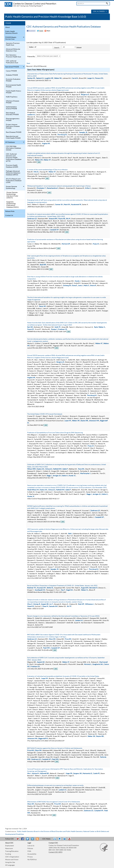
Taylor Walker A (99, 327)
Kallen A (65, 476)
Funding (8, 854)
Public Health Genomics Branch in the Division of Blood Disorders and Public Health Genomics (50, 832)
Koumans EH (41, 588)
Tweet (28, 840)
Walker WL (58, 78)
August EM (85, 588)
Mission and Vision (12, 860)
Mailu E (86, 286)
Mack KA (67, 205)
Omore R (93, 286)
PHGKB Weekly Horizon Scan (11, 38)
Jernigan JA (57, 476)
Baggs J (49, 476)
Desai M (45, 606)
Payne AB (62, 219)
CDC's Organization (12, 857)
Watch (60, 840)
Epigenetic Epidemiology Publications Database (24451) (13, 205)
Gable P (65, 469)
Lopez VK (68, 421)
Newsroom (9, 849)
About (8, 27)
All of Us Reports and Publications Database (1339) (14, 181)
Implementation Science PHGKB (11, 108)
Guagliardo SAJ (98, 664)
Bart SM (30, 327)
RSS (37, 840)
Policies (30, 849)
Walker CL (85, 590)
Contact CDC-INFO (55, 852)
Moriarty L (88, 664)
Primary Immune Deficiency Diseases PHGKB (13, 126)
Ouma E (74, 286)
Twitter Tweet (40, 31)
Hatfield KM (57, 469)
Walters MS (39, 160)
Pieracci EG (99, 78)
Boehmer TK (32, 588)
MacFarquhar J (85, 473)
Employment (10, 846)
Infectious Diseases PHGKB (13, 102)
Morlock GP (66, 244)
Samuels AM (53, 606)
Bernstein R (93, 588)
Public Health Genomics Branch (11, 32)
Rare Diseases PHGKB (14, 132)
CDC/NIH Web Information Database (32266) (13, 148)
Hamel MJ (31, 606)
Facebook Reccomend (31, 31)
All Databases (10, 142)
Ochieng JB (67, 286)
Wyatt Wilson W (33, 490)
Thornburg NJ (62, 135)
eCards (65, 840)
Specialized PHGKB (12, 67)
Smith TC (58, 327)
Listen (55, 840)
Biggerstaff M (43, 739)
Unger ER (69, 774)
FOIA (29, 851)
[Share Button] (47, 31)
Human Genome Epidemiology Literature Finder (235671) (12, 195)
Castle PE (96, 774)
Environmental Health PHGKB (13, 86)
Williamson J (90, 604)
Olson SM (52, 639)
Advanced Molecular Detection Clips (13, 50)
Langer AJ (91, 78)
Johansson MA (94, 421)
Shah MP (81, 604)
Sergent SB (45, 604)
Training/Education (12, 851)
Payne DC (31, 329)
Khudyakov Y (41, 188)
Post (32, 840)
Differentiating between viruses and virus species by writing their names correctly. (55, 785)
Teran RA (81, 469)
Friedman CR (62, 329)
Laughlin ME (49, 78)
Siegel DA (69, 590)
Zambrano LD (32, 219)
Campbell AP (54, 230)
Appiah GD (41, 662)
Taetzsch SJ (40, 78)
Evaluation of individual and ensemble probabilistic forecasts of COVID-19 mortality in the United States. (63, 676)
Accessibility (32, 854)
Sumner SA (59, 205)
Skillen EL (50, 588)
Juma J (80, 286)
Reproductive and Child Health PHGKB (13, 137)
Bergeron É (85, 95)
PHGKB (8, 23)
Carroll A (75, 78)
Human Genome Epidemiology (11, 187)
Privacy (30, 857)
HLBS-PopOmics (12, 97)
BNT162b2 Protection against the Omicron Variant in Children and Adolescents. (55, 748)
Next (28, 63)
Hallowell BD (44, 774)
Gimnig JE (37, 604)
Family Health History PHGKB (13, 92)
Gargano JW (77, 774)
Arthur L (88, 188)
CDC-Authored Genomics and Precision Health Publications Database (64, 27)
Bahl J (70, 534)
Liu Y (51, 604)
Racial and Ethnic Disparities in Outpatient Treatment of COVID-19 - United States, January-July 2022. (62, 586)
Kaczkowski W (76, 205)
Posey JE (96, 244)
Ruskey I (54, 329)
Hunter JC (72, 476)
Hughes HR (46, 144)
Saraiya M (35, 774)
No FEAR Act (32, 860)
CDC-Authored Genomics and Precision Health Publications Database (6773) (14, 158)
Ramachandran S (52, 188)
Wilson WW (31, 469)
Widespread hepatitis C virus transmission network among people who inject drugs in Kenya (59, 186)
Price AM (68, 639)
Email (18, 840)
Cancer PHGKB (11, 71)
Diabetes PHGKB (12, 75)
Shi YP (69, 606)
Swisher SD (31, 78)
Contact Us (9, 215)
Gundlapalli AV (40, 590)
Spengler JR (83, 133)
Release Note (10, 211)
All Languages (10, 865)
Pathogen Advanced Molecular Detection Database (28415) (13, 173)
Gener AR (42, 306)
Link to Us (31, 846)
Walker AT (47, 160)
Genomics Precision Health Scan (13, 44)
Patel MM (46, 648)
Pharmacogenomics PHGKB (13, 120)
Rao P (63, 590)
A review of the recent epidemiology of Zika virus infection (47, 170)
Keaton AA (40, 469)
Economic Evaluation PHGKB (13, 80)
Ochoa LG (49, 469)
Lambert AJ (31, 115)
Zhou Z (30, 604)
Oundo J (78, 281)
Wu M (68, 219)
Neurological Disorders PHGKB (12, 114)
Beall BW (43, 265)
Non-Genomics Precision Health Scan (13, 56)
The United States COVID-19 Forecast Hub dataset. (45, 414)
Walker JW (76, 421)
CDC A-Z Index (100, 11)
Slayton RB (84, 421)
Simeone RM (53, 219)
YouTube (70, 840)
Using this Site (10, 862)
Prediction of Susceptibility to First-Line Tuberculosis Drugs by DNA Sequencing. (55, 433)
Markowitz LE (87, 774)
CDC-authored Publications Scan (12, 62)
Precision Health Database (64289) (12, 166)
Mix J (29, 774)
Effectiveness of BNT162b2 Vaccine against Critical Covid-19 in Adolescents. (54, 802)
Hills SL (36, 172)
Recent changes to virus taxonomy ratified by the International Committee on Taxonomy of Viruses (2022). (64, 616)
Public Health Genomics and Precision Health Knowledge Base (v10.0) (46, 17)
